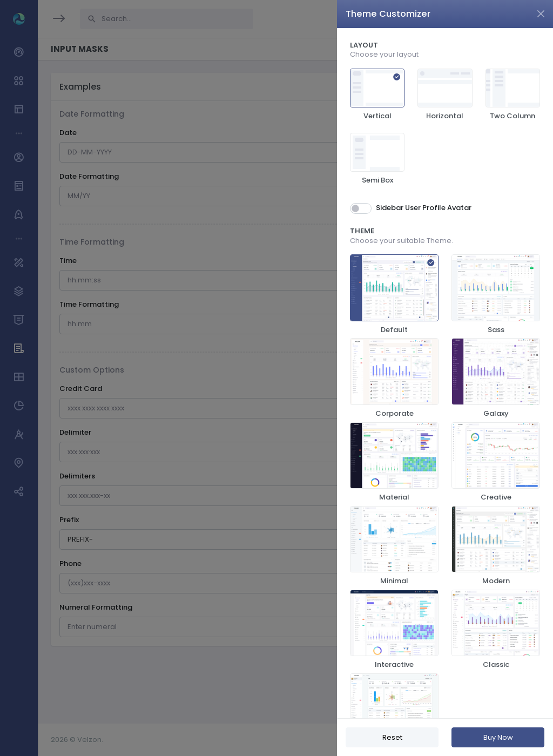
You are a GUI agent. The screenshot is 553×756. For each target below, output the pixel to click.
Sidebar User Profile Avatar (424, 208)
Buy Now (498, 737)
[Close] (541, 14)
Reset (392, 737)
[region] (445, 373)
